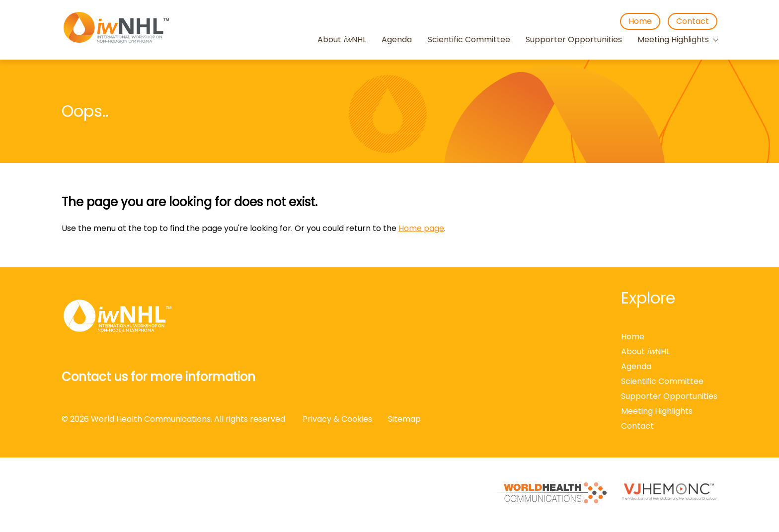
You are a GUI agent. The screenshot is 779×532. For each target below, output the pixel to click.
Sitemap (404, 419)
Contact (693, 21)
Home (640, 21)
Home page (421, 228)
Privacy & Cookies (337, 419)
